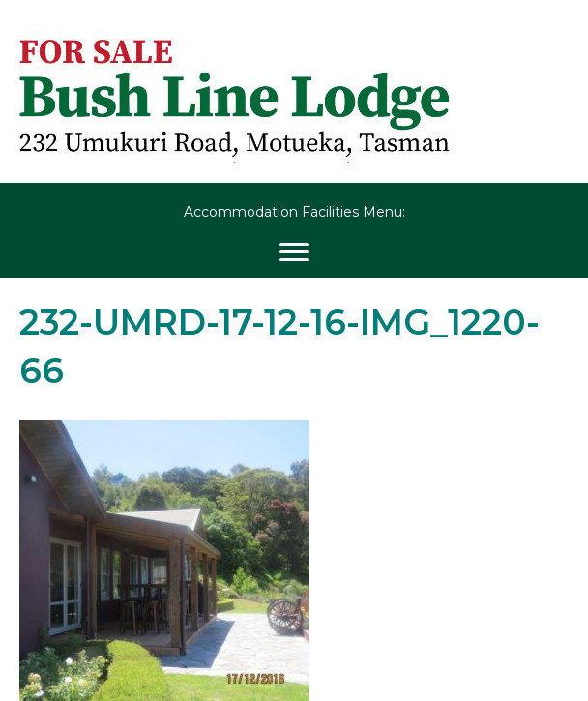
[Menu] (294, 252)
